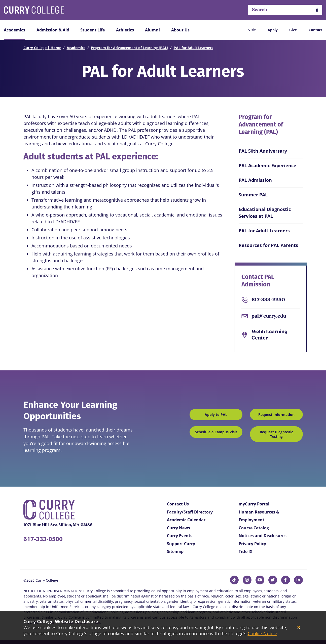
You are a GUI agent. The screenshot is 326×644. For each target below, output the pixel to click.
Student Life (93, 30)
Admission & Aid (53, 30)
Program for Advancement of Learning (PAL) (130, 48)
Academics (14, 30)
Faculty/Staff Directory (190, 512)
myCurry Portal (254, 504)
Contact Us (178, 504)
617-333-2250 (268, 300)
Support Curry (181, 544)
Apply (273, 30)
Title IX (246, 551)
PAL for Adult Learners (193, 48)
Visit (252, 30)
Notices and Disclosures (263, 536)
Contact (315, 30)
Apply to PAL (216, 415)
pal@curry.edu (269, 316)
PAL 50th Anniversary (263, 151)
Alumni (152, 30)
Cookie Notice (262, 633)
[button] (317, 10)
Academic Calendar (186, 520)
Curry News (178, 528)
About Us (180, 30)
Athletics (125, 30)
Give (293, 30)
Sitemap (175, 551)
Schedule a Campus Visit (216, 432)
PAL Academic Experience (267, 165)
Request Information (276, 415)
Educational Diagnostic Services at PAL (265, 213)
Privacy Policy (252, 544)
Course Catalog (254, 528)
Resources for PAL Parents (268, 245)
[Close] (299, 628)
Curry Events (180, 536)
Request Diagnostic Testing (276, 434)
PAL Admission (255, 180)
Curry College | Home (42, 48)
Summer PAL (253, 195)
